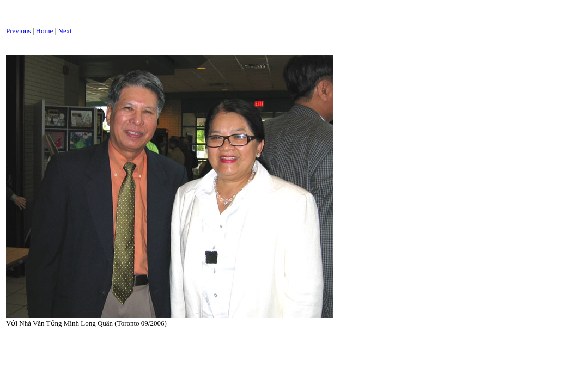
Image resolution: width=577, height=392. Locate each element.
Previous (19, 31)
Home (45, 31)
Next (65, 31)
